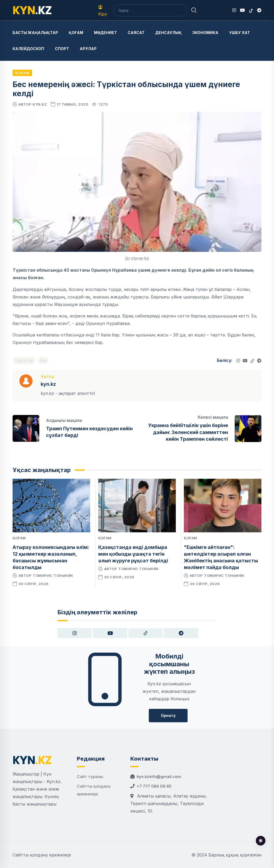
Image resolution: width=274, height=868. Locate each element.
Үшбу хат (239, 33)
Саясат (136, 33)
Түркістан (24, 360)
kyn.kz (40, 104)
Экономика (205, 33)
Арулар (88, 49)
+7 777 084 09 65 (154, 786)
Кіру (103, 11)
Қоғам (76, 33)
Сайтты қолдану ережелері (42, 855)
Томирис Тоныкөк (53, 575)
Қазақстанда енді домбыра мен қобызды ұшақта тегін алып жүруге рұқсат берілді (133, 554)
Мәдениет (105, 33)
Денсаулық (168, 33)
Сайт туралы (90, 777)
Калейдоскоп (28, 49)
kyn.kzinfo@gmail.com (159, 777)
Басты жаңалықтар (35, 33)
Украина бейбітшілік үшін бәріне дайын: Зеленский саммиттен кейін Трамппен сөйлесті (188, 432)
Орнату (168, 715)
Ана (43, 360)
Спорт (62, 49)
